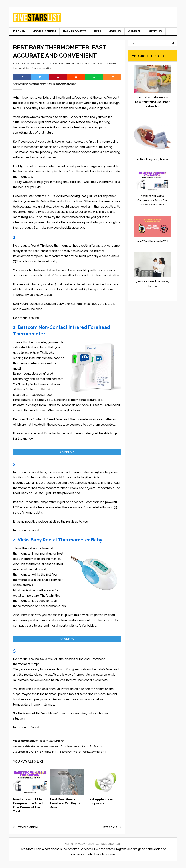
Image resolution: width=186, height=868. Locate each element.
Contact (101, 844)
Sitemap (114, 844)
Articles (155, 31)
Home (69, 844)
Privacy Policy (84, 844)
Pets (98, 31)
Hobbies (115, 31)
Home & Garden (44, 31)
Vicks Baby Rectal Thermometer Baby (60, 540)
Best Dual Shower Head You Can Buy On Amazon (66, 803)
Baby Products (75, 31)
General (135, 31)
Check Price (67, 452)
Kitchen (19, 31)
